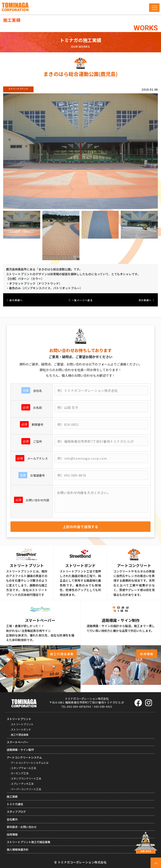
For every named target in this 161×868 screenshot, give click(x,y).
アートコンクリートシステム (24, 757)
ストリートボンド (21, 729)
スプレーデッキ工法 (22, 784)
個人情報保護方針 (18, 849)
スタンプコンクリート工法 (26, 778)
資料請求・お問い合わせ (22, 827)
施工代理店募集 (20, 735)
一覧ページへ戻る (81, 300)
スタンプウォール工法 (23, 768)
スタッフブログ (16, 812)
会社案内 (12, 819)
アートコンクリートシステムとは (30, 763)
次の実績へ (147, 300)
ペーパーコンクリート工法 (26, 789)
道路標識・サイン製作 (20, 750)
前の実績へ (14, 300)
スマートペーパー (18, 742)
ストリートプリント (19, 719)
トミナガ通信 (15, 804)
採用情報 (12, 834)
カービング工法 (20, 773)
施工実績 (12, 797)
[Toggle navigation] (154, 8)
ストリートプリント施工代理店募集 (29, 842)
